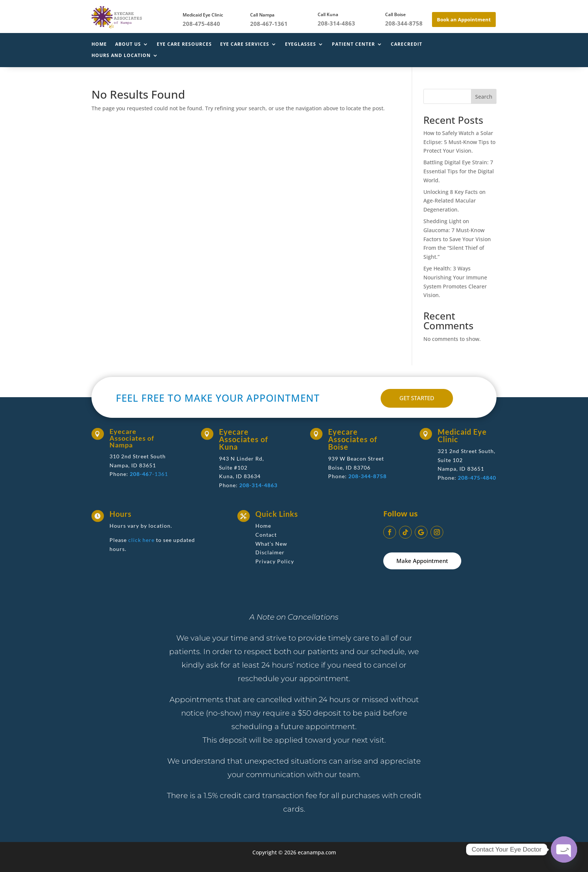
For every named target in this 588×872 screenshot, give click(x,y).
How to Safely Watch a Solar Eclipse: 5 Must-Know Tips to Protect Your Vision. (459, 142)
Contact (266, 535)
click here (141, 540)
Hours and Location (121, 56)
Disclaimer (270, 552)
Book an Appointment (464, 20)
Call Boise (395, 14)
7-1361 (149, 474)
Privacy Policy (275, 561)
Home (99, 44)
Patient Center (353, 44)
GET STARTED (417, 398)
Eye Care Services (245, 44)
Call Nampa (262, 15)
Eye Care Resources (184, 44)
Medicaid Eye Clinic (203, 15)
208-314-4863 (258, 485)
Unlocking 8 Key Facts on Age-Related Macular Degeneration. (454, 201)
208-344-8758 (367, 476)
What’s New (271, 544)
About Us (128, 44)
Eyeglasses (301, 44)
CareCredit (406, 44)
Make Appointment (422, 561)
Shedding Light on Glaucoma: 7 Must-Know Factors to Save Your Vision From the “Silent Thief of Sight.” (457, 239)
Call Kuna (328, 14)
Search (484, 97)
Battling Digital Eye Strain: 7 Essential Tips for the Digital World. (459, 171)
